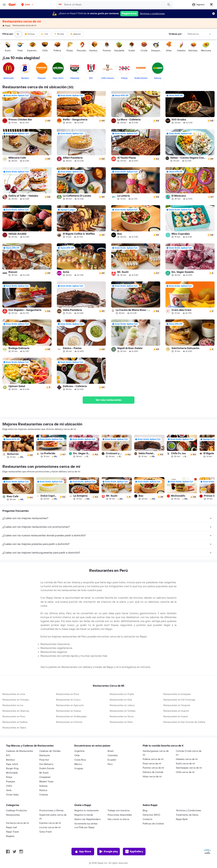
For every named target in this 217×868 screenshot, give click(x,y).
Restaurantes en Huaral (176, 717)
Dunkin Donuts (47, 768)
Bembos (10, 760)
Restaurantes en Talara (14, 728)
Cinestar (44, 795)
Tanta (9, 790)
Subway (43, 786)
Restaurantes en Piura (68, 694)
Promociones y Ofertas (51, 811)
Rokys (9, 777)
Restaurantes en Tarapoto (177, 705)
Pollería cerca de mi (153, 759)
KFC (8, 756)
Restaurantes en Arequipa (177, 694)
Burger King (12, 768)
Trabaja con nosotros (119, 811)
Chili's (9, 786)
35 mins (59, 34)
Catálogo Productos (16, 811)
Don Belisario (46, 764)
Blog (145, 811)
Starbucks (45, 756)
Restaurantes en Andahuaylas (71, 717)
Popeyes (11, 782)
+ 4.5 (44, 34)
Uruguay (79, 768)
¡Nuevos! (75, 34)
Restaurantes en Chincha (69, 722)
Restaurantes (13, 815)
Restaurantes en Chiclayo (16, 700)
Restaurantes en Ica (13, 705)
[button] (27, 5)
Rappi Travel (12, 832)
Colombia (113, 756)
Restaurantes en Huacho (176, 711)
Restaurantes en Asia (121, 700)
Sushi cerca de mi (185, 764)
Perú (110, 764)
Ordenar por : (176, 34)
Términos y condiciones (152, 14)
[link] (27, 107)
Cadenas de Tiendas (50, 751)
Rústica (43, 790)
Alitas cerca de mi (152, 777)
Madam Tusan (46, 782)
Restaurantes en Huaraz (69, 711)
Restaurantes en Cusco (68, 700)
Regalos (10, 836)
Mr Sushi (44, 773)
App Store (83, 852)
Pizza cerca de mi (152, 764)
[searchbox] (114, 5)
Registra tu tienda (84, 815)
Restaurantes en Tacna (122, 717)
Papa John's (12, 764)
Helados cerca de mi (187, 759)
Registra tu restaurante (86, 811)
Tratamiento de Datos (187, 815)
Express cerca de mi (50, 823)
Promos (30, 34)
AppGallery (134, 852)
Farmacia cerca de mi (18, 823)
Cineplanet (45, 777)
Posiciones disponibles (120, 815)
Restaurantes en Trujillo (122, 694)
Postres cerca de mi (153, 768)
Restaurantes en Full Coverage (179, 700)
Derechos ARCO (151, 815)
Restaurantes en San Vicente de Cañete (184, 722)
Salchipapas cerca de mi (189, 768)
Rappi (6, 26)
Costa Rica (80, 760)
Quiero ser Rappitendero (87, 819)
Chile (77, 756)
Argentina (79, 751)
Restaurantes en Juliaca (122, 705)
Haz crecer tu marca (118, 819)
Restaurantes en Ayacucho (70, 705)
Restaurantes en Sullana (15, 722)
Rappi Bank (182, 819)
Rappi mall (11, 827)
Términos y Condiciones (189, 811)
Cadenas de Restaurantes (20, 751)
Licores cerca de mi (50, 827)
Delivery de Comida (153, 772)
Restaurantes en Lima (14, 694)
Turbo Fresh (45, 832)
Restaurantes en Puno (14, 717)
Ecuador (112, 760)
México (78, 764)
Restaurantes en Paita (121, 722)
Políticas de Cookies (153, 824)
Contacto (147, 819)
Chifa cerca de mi (185, 772)
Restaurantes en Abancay (16, 711)
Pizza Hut (44, 760)
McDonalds (12, 773)
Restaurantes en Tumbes (123, 711)
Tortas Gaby (12, 795)
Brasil (111, 751)
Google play (109, 852)
